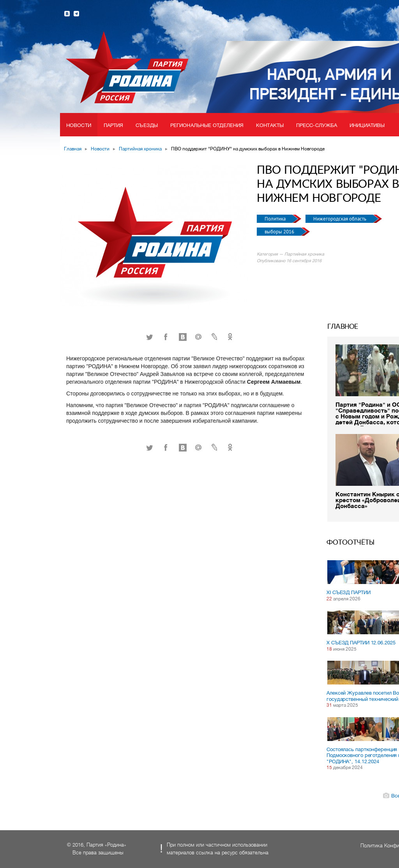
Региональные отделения (207, 125)
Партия (114, 125)
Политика (276, 219)
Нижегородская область (340, 219)
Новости (79, 125)
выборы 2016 (280, 232)
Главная (73, 149)
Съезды (147, 125)
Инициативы (367, 125)
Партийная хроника (140, 149)
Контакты (270, 125)
